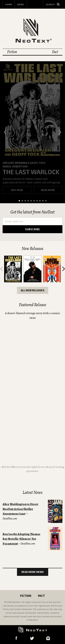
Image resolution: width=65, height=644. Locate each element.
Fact (55, 52)
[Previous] (6, 132)
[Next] (59, 132)
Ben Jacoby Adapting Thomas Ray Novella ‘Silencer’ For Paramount (21, 539)
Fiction (12, 52)
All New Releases (33, 290)
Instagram (48, 638)
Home (9, 4)
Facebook (16, 638)
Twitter (32, 638)
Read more (48, 190)
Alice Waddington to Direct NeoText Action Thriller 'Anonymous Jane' (20, 509)
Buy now (17, 190)
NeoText (33, 30)
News (21, 4)
